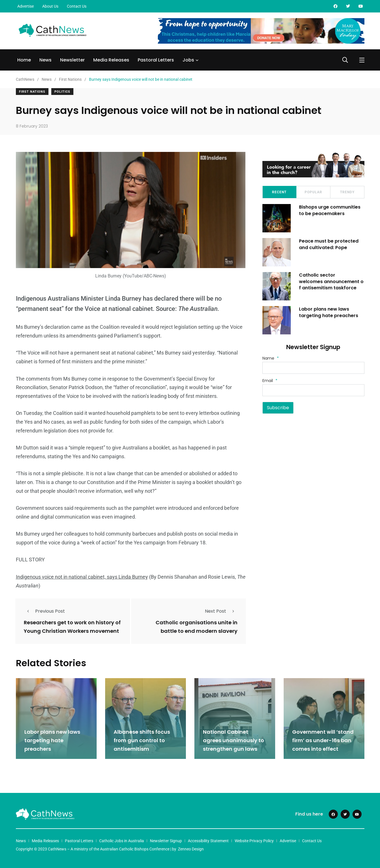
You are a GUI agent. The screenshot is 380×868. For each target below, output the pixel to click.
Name (271, 358)
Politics (62, 92)
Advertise (26, 6)
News (45, 60)
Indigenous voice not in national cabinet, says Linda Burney (82, 577)
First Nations (32, 92)
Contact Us (77, 6)
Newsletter (72, 60)
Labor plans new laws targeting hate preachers (329, 312)
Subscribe (278, 408)
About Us (50, 6)
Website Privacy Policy (254, 841)
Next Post (221, 611)
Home (24, 60)
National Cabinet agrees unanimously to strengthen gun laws (233, 740)
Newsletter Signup (166, 841)
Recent (279, 192)
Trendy (347, 192)
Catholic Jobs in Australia (122, 841)
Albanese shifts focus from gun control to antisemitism (142, 740)
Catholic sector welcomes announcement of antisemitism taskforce (332, 281)
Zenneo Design (191, 849)
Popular (313, 192)
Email (270, 381)
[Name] (313, 368)
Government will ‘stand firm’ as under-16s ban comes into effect (323, 740)
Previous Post (44, 611)
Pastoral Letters (156, 60)
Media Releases (111, 60)
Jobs (188, 60)
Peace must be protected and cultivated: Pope (329, 244)
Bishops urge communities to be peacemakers (330, 210)
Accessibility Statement (208, 841)
